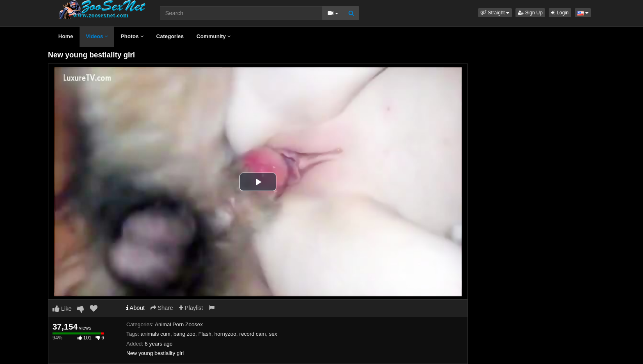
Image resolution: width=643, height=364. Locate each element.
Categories (170, 36)
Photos (132, 36)
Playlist (191, 308)
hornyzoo (225, 334)
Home (66, 36)
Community (213, 36)
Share (162, 308)
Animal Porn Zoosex (179, 324)
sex (273, 334)
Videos (97, 36)
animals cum (156, 334)
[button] (495, 13)
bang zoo (185, 334)
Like (62, 309)
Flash (205, 334)
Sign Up (530, 13)
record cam (252, 334)
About (136, 308)
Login (560, 13)
